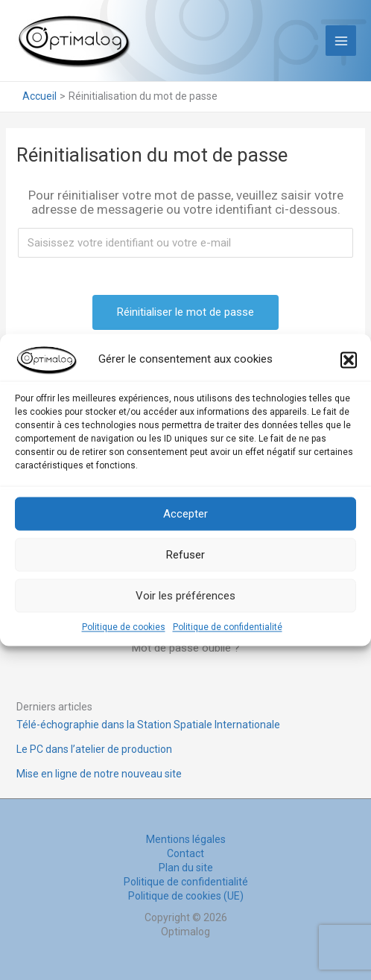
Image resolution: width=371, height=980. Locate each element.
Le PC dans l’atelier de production (94, 749)
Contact (185, 853)
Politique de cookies (124, 627)
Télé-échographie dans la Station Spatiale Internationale (148, 725)
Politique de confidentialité (228, 627)
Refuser (185, 555)
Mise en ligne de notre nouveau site (99, 774)
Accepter (185, 514)
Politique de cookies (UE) (186, 896)
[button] (349, 360)
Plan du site (186, 868)
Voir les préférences (185, 596)
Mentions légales (186, 839)
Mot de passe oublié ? (186, 648)
